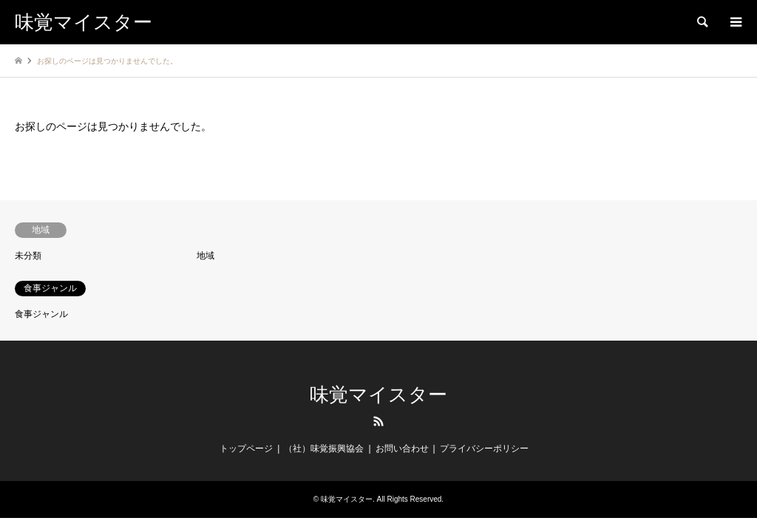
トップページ (246, 449)
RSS (378, 421)
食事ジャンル (41, 314)
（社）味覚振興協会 (324, 449)
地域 (206, 256)
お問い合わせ (402, 449)
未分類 (28, 256)
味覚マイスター (378, 395)
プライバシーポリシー (484, 449)
